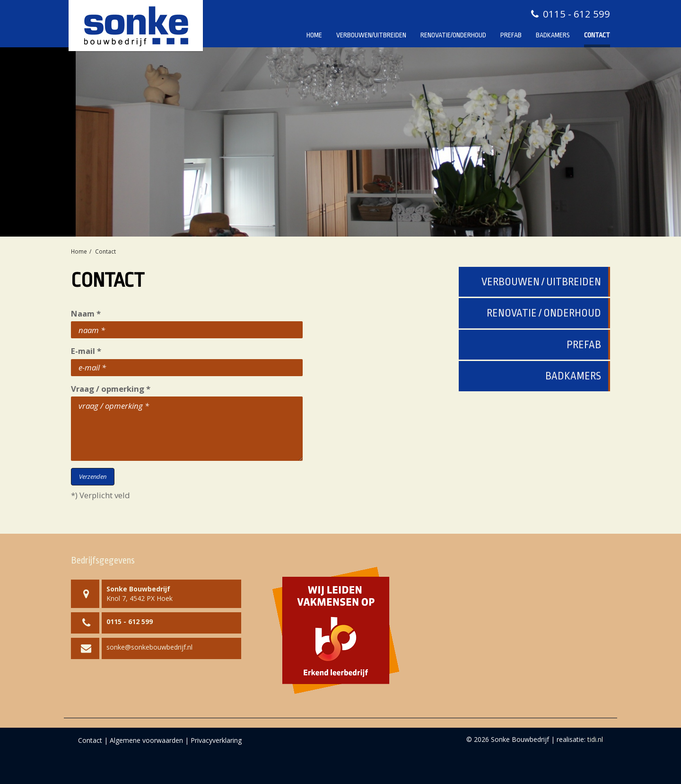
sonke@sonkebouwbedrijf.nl (149, 647)
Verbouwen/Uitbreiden (371, 35)
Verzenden (93, 476)
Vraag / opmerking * (111, 389)
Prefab (511, 35)
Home (314, 35)
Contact (597, 35)
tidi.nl (595, 739)
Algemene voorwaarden (146, 740)
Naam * (86, 313)
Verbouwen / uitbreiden (541, 282)
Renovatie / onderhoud (544, 313)
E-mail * (86, 351)
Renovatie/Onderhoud (453, 35)
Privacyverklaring (216, 740)
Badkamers (553, 35)
